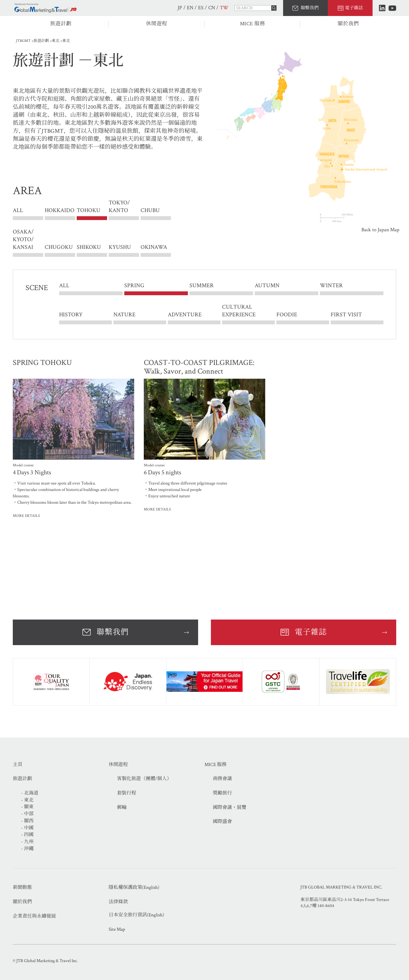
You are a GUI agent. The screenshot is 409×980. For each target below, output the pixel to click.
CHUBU (150, 211)
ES (201, 8)
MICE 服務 (252, 24)
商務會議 (222, 779)
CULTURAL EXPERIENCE (239, 311)
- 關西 (27, 821)
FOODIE (287, 315)
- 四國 (27, 835)
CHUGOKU (59, 247)
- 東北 (27, 800)
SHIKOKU (89, 247)
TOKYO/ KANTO (119, 211)
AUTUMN (267, 286)
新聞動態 (22, 887)
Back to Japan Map (380, 230)
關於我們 (348, 24)
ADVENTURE (185, 315)
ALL (18, 211)
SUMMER (202, 286)
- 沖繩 (27, 849)
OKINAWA (154, 247)
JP (180, 8)
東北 (56, 41)
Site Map (117, 929)
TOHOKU (89, 211)
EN (190, 8)
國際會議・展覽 (230, 807)
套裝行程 (127, 793)
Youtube (392, 8)
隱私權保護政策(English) (134, 887)
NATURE (124, 315)
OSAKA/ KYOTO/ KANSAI (23, 239)
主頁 (18, 765)
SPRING (134, 286)
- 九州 (27, 842)
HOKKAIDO (60, 211)
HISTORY (71, 315)
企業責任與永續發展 (34, 916)
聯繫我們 (310, 8)
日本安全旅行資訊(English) (136, 915)
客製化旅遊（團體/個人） (144, 779)
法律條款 (118, 902)
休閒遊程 (157, 24)
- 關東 (27, 807)
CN (212, 8)
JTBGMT (23, 41)
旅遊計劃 (61, 24)
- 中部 (27, 814)
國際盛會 (222, 822)
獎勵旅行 (222, 793)
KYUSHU (120, 247)
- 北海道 (30, 793)
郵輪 (122, 807)
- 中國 (27, 828)
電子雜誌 (354, 8)
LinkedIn (382, 8)
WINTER (331, 286)
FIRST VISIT (346, 315)
